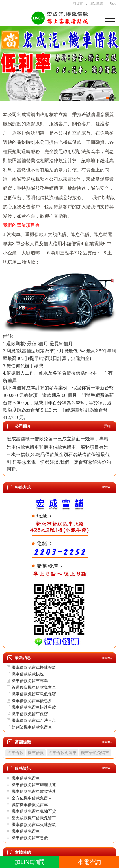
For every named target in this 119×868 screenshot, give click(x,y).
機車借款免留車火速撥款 (34, 824)
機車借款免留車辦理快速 (34, 785)
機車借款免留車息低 (30, 838)
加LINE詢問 (30, 862)
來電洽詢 (89, 862)
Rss (113, 4)
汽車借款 (15, 753)
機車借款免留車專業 (30, 681)
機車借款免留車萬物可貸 (34, 811)
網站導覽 (96, 4)
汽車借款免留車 (62, 753)
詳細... (109, 426)
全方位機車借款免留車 (32, 798)
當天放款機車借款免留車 (34, 818)
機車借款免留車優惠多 (32, 701)
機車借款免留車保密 (30, 714)
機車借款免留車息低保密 (34, 694)
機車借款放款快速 (28, 674)
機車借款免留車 (95, 753)
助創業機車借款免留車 (32, 727)
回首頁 (78, 4)
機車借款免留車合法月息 (34, 720)
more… (108, 487)
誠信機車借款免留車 (30, 805)
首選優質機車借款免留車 (34, 687)
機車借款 (36, 753)
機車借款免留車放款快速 (34, 791)
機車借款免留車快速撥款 (34, 667)
